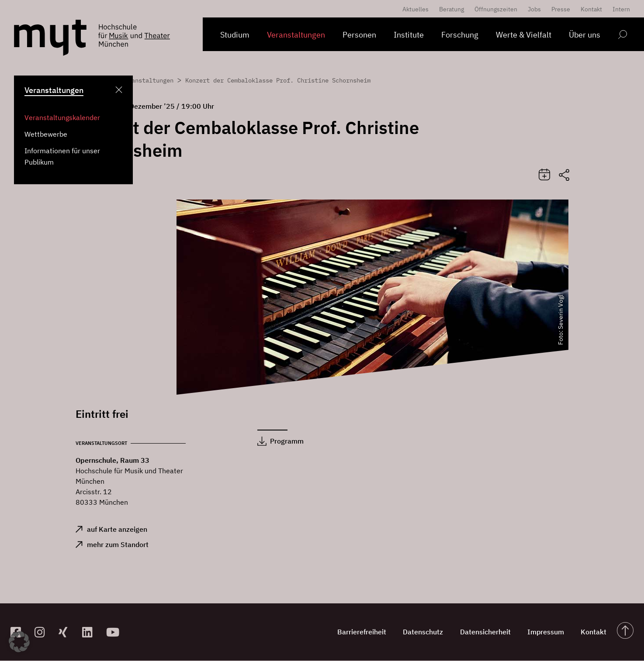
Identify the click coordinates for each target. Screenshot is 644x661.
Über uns (585, 35)
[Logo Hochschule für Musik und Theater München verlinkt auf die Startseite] (50, 38)
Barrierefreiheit (358, 632)
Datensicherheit (483, 632)
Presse (561, 9)
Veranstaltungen (296, 35)
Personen (359, 35)
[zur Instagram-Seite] (43, 632)
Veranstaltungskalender (62, 117)
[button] (19, 642)
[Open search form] (622, 36)
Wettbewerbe (46, 134)
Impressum (544, 632)
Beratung (452, 9)
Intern (621, 9)
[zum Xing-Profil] (67, 632)
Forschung (460, 35)
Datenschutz (420, 632)
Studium (235, 35)
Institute (409, 35)
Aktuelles (415, 9)
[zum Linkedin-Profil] (91, 632)
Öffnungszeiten (496, 9)
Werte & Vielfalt (524, 35)
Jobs (534, 9)
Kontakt (591, 9)
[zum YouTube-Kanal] (115, 632)
